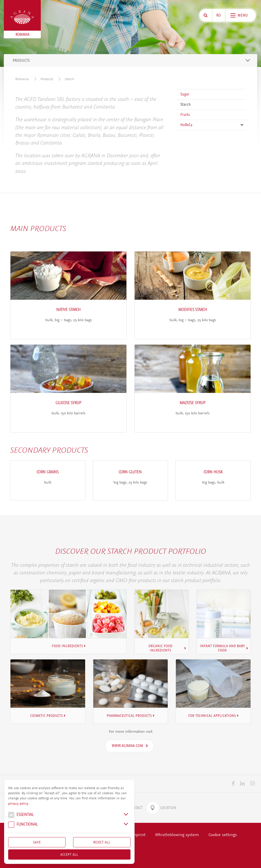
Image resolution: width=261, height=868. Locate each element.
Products (47, 79)
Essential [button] (21, 815)
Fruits (185, 115)
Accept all (69, 854)
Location (161, 806)
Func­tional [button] (23, 825)
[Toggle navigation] (248, 60)
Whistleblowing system (177, 833)
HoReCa (186, 125)
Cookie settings (223, 833)
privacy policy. (19, 804)
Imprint (138, 833)
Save (37, 842)
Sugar (185, 94)
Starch (69, 79)
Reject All (102, 842)
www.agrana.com (128, 744)
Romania (22, 79)
